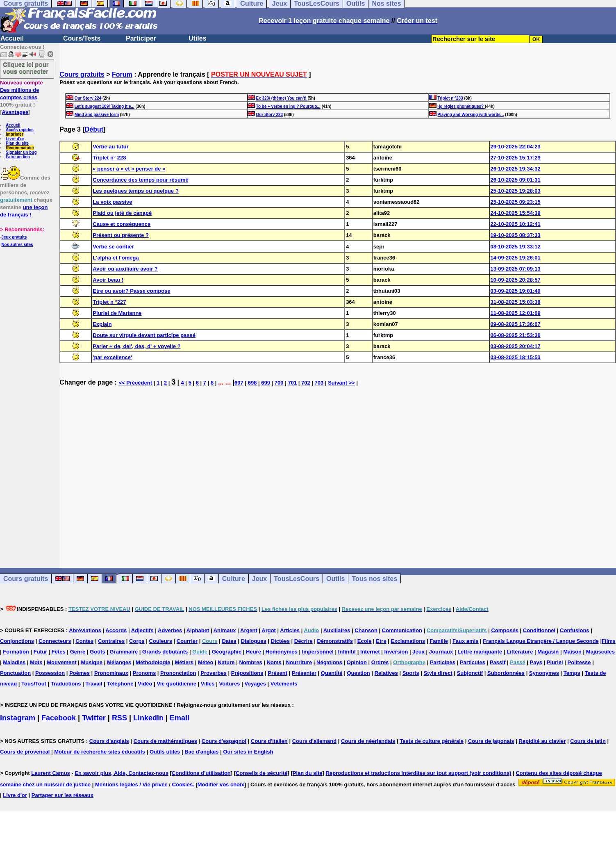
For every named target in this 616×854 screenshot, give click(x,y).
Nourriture (299, 662)
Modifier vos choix (221, 785)
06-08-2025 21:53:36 (516, 335)
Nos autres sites (17, 245)
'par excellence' (112, 357)
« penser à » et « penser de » (129, 169)
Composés (505, 630)
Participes (443, 662)
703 (319, 383)
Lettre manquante (480, 652)
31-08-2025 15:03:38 (516, 302)
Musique (92, 662)
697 (239, 383)
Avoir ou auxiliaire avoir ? (125, 269)
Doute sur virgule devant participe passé (144, 335)
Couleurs (161, 641)
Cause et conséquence (122, 224)
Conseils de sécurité (261, 773)
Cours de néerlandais (368, 741)
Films (609, 641)
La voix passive (112, 202)
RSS (119, 718)
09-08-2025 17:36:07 (516, 324)
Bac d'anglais (201, 752)
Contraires (111, 641)
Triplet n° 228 (109, 158)
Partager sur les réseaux (63, 795)
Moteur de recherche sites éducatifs (100, 752)
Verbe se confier (113, 247)
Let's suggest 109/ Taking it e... (105, 106)
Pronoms (144, 673)
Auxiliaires (337, 630)
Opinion (357, 662)
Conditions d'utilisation (201, 773)
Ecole (365, 641)
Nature (226, 662)
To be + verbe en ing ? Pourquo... (288, 106)
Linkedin (148, 718)
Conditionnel (539, 630)
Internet (370, 652)
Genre (78, 652)
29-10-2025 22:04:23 (516, 147)
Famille (439, 641)
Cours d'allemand (315, 741)
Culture (234, 579)
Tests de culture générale (432, 741)
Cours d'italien (269, 741)
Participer (141, 38)
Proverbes (214, 673)
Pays (536, 662)
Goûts (98, 652)
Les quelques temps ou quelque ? (135, 191)
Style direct (438, 673)
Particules (473, 662)
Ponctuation (15, 673)
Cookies (183, 785)
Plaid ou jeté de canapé (122, 213)
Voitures (229, 684)
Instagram (18, 718)
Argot (269, 630)
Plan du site (17, 143)
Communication (402, 630)
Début (94, 129)
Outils (335, 579)
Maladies (14, 662)
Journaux (441, 652)
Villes (208, 684)
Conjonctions (17, 641)
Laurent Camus (51, 773)
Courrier (187, 641)
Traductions (66, 684)
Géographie (227, 652)
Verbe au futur (110, 147)
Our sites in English (248, 752)
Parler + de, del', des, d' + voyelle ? (136, 346)
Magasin (548, 652)
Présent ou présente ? (121, 235)
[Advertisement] (338, 474)
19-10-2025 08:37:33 (516, 235)
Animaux (225, 630)
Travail (94, 684)
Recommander (20, 148)
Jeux (259, 579)
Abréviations (85, 630)
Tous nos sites (374, 579)
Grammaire (124, 652)
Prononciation (178, 673)
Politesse (579, 662)
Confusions (575, 630)
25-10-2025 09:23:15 (516, 202)
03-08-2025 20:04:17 (516, 346)
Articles (290, 630)
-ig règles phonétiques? (461, 106)
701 (292, 383)
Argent (249, 630)
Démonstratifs (335, 641)
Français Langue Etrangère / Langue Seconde (541, 641)
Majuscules (600, 652)
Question (358, 673)
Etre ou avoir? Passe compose (131, 291)
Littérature (520, 652)
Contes (84, 641)
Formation (16, 652)
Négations (329, 662)
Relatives (386, 673)
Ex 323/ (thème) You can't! (282, 98)
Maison (572, 652)
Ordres (380, 662)
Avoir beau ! (108, 280)
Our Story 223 (270, 115)
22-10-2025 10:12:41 (516, 224)
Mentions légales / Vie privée (131, 785)
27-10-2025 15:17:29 (516, 158)
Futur (40, 652)
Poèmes (80, 673)
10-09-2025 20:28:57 (516, 280)
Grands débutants (165, 652)
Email (180, 718)
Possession (50, 673)
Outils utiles (165, 752)
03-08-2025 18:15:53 (516, 357)
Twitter (94, 718)
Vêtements (284, 684)
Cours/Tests (82, 38)
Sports (411, 673)
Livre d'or (15, 139)
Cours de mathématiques (165, 741)
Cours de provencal (25, 752)
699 (266, 383)
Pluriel (555, 662)
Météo (206, 662)
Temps (572, 673)
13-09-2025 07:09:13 (516, 269)
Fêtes (59, 652)
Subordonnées (506, 673)
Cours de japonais (491, 741)
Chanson (366, 630)
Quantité (332, 673)
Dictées (280, 641)
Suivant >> (341, 383)
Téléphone (120, 684)
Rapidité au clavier (542, 741)
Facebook (59, 718)
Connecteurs (55, 641)
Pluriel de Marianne (117, 313)
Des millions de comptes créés (22, 90)
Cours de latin (588, 741)
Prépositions (247, 673)
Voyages (255, 684)
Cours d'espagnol (224, 741)
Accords (116, 630)
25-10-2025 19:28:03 (516, 191)
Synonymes (544, 673)
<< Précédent (135, 383)
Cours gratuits (82, 74)
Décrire (303, 641)
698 (252, 383)
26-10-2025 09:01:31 (516, 180)
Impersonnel (318, 652)
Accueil (12, 38)
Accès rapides (20, 130)
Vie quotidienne (176, 684)
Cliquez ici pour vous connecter (26, 68)
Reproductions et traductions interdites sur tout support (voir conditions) (419, 773)
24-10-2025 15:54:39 (516, 213)
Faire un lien (18, 157)
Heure (253, 652)
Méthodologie (153, 662)
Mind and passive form (97, 115)
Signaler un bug (21, 152)
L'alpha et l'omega (116, 258)
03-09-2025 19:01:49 (516, 291)
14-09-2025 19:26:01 (516, 258)
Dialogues (254, 641)
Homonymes (282, 652)
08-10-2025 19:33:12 (516, 247)
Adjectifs (142, 630)
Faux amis (466, 641)
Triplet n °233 (450, 98)
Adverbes (170, 630)
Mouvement (61, 662)
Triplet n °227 (109, 302)
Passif (498, 662)
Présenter (304, 673)
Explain (102, 324)
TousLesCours (297, 579)
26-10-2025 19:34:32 (516, 169)
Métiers (184, 662)
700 (279, 383)
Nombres (250, 662)
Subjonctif (470, 673)
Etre (381, 641)
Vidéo (145, 684)
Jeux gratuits (14, 237)
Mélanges (119, 662)
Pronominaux (111, 673)
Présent (277, 673)
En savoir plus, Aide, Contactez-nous (122, 773)
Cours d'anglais (109, 741)
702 (306, 383)
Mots (36, 662)
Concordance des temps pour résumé (140, 180)
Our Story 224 (88, 98)
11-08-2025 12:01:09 (516, 313)
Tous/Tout (34, 684)
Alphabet (198, 630)
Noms (274, 662)
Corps (137, 641)
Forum (122, 74)
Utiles (198, 38)
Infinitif (347, 652)
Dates (229, 641)
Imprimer (15, 134)
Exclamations (408, 641)
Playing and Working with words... (471, 115)
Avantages (15, 112)
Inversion (396, 652)
